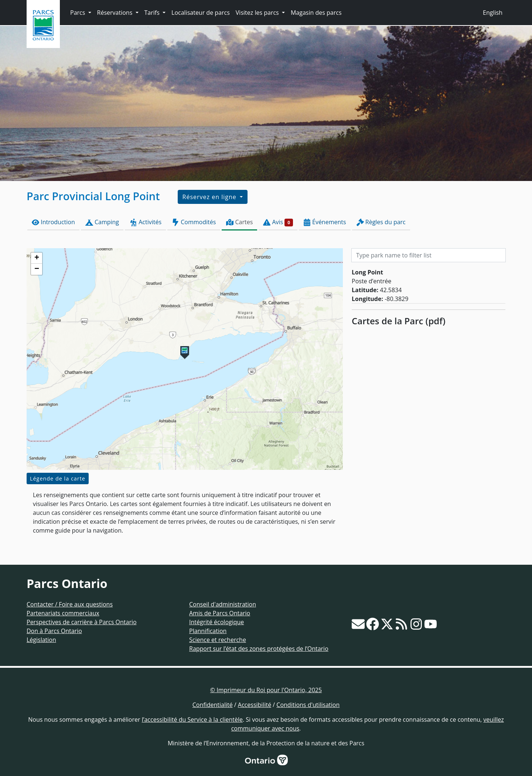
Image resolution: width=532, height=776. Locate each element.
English (493, 13)
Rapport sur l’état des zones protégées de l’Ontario (259, 649)
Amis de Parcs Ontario (220, 613)
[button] (185, 353)
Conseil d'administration (223, 604)
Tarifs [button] (153, 13)
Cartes (239, 222)
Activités (145, 222)
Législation (41, 640)
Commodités (194, 222)
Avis (278, 222)
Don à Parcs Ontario (54, 631)
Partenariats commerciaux (63, 613)
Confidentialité (213, 705)
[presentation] (185, 359)
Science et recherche (218, 640)
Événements (325, 222)
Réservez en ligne (210, 197)
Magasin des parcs (316, 13)
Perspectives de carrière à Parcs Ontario (82, 622)
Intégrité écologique (216, 622)
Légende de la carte (58, 478)
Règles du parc (381, 222)
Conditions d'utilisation (308, 705)
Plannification (208, 631)
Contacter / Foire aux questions (70, 604)
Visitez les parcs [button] (258, 13)
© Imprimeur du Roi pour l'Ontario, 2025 (266, 690)
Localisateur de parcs (201, 13)
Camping (102, 222)
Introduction (53, 222)
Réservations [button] (116, 13)
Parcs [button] (79, 13)
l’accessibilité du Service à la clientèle (192, 719)
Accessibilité (255, 705)
